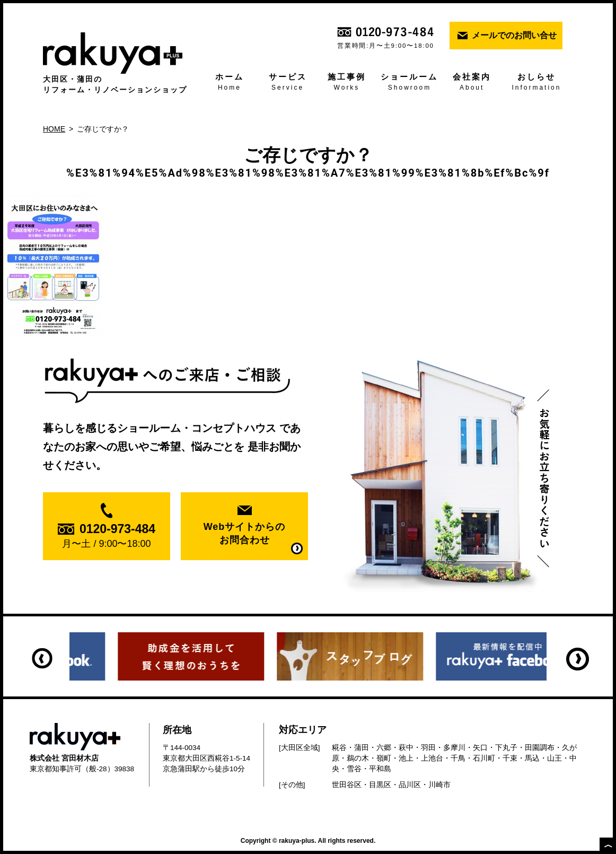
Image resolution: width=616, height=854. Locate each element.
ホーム (230, 83)
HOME (54, 129)
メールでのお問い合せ (514, 35)
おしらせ (536, 83)
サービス (288, 83)
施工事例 (346, 83)
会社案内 (472, 83)
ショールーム (410, 83)
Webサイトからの (244, 534)
